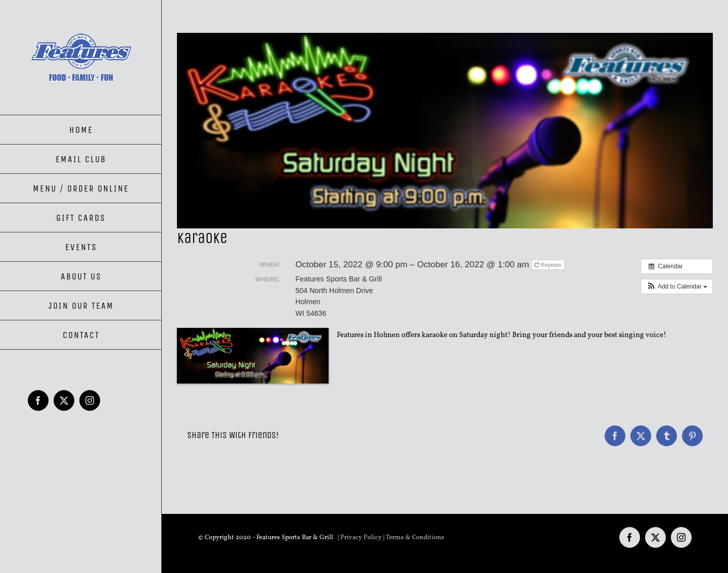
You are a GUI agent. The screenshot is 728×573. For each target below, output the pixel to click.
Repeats (549, 265)
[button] (677, 287)
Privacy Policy (361, 538)
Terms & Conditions (415, 538)
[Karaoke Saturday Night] (445, 131)
